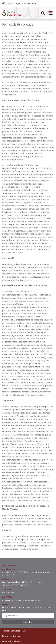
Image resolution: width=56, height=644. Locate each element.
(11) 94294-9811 (9, 592)
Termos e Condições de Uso (14, 631)
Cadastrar (28, 622)
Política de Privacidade (12, 636)
